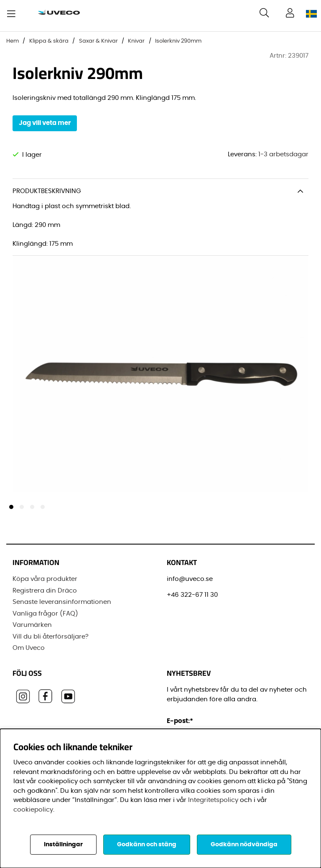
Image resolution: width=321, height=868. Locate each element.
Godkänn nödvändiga (244, 845)
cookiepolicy (33, 810)
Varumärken (32, 625)
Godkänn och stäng (147, 845)
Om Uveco (29, 648)
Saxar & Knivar (98, 41)
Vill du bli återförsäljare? (51, 636)
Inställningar (63, 845)
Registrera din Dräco (45, 590)
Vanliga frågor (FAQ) (45, 613)
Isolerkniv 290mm (178, 41)
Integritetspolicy (213, 800)
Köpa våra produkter (45, 579)
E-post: (181, 721)
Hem (13, 41)
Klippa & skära (49, 41)
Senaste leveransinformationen (62, 602)
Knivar (136, 41)
